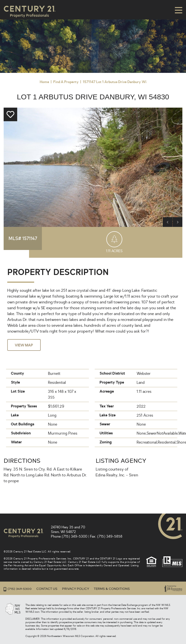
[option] (93, 167)
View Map (25, 345)
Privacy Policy (76, 589)
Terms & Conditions (112, 589)
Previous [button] (168, 222)
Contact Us (47, 589)
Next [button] (178, 222)
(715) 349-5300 (74, 537)
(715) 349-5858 (110, 537)
